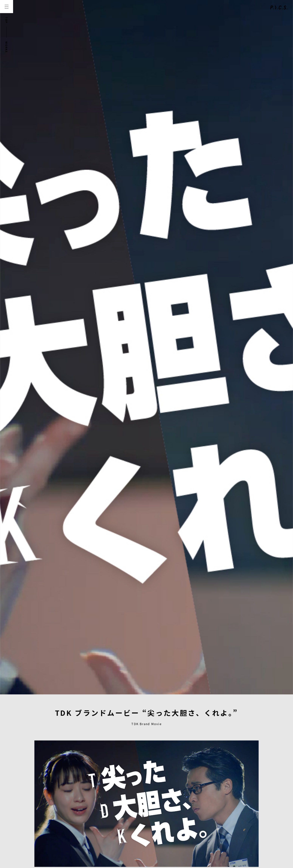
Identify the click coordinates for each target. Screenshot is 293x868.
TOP (7, 20)
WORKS (7, 47)
